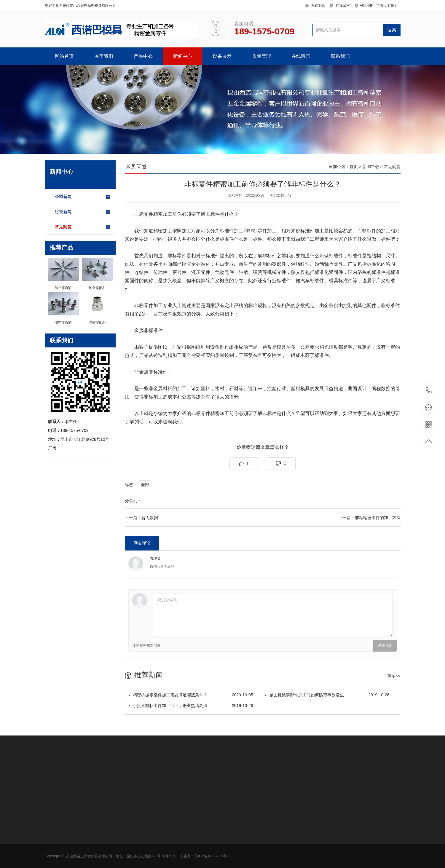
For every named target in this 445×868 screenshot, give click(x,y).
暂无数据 (150, 518)
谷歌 (391, 6)
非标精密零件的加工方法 (378, 518)
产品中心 (143, 56)
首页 (354, 167)
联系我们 (340, 56)
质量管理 (261, 56)
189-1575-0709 (429, 391)
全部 (145, 485)
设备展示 (222, 56)
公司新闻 (83, 197)
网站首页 (64, 56)
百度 (381, 6)
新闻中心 (183, 56)
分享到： (133, 501)
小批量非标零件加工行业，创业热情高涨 (191, 706)
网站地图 (366, 6)
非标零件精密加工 (153, 214)
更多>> (394, 676)
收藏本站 (318, 6)
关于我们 (104, 56)
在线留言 (343, 6)
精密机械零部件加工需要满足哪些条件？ (191, 695)
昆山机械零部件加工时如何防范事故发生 (327, 695)
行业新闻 (83, 212)
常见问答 (83, 227)
